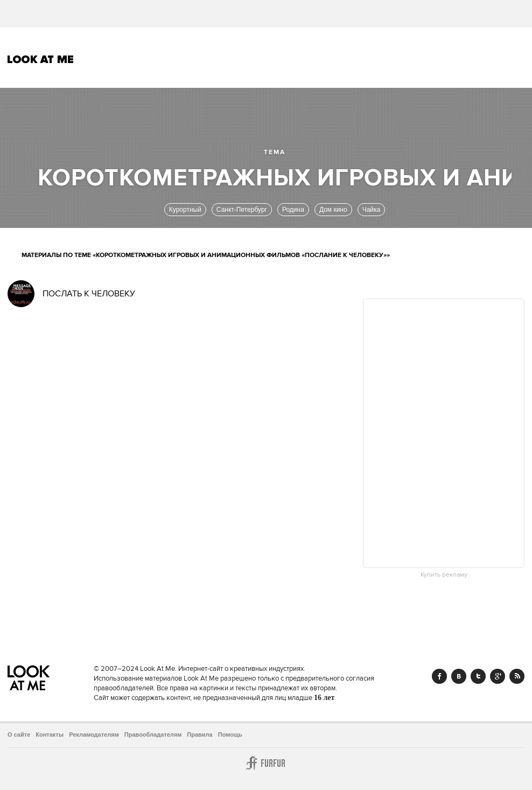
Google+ (498, 676)
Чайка (372, 210)
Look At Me (41, 59)
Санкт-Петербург (242, 210)
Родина (293, 210)
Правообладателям (153, 734)
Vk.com (459, 676)
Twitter (478, 676)
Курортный (185, 210)
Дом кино (333, 210)
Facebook (439, 676)
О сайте (19, 734)
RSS (517, 676)
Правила (199, 734)
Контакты (50, 734)
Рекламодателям (94, 734)
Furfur (266, 763)
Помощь (230, 734)
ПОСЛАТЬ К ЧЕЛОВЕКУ (89, 294)
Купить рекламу (444, 575)
